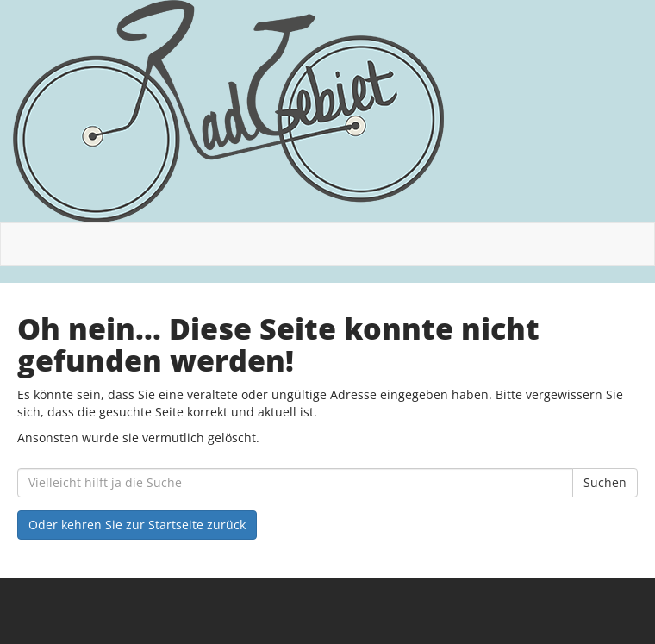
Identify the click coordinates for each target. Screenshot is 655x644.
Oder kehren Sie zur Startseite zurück (137, 525)
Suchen (605, 482)
